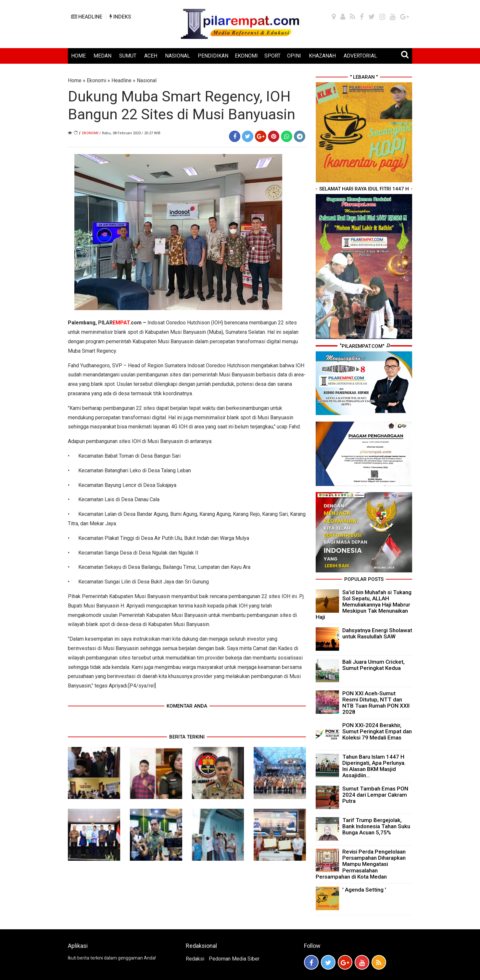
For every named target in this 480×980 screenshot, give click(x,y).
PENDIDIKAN (213, 56)
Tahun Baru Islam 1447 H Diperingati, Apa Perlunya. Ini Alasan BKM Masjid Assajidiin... (374, 766)
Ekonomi (96, 80)
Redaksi (195, 959)
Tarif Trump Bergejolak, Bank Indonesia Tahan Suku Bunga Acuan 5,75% (376, 826)
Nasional (147, 80)
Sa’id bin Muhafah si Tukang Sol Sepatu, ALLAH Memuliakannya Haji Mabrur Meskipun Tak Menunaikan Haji (364, 605)
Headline (121, 80)
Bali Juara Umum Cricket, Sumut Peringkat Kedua (373, 665)
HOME (78, 56)
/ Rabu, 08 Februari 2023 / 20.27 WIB (130, 133)
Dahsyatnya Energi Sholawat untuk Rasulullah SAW (377, 633)
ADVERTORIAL (360, 56)
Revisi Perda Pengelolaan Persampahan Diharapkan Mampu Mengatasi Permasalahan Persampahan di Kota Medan (361, 864)
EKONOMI (246, 56)
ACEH (151, 56)
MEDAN (102, 56)
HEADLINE (87, 17)
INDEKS (120, 17)
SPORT (272, 56)
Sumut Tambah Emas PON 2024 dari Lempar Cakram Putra (375, 795)
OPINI (294, 56)
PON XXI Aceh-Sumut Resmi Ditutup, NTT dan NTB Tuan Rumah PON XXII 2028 (376, 703)
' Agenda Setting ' (364, 890)
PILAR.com (119, 323)
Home (75, 80)
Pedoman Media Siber (234, 959)
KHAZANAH (322, 56)
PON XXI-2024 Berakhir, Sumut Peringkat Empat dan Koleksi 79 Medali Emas (377, 731)
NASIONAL (177, 56)
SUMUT (128, 56)
